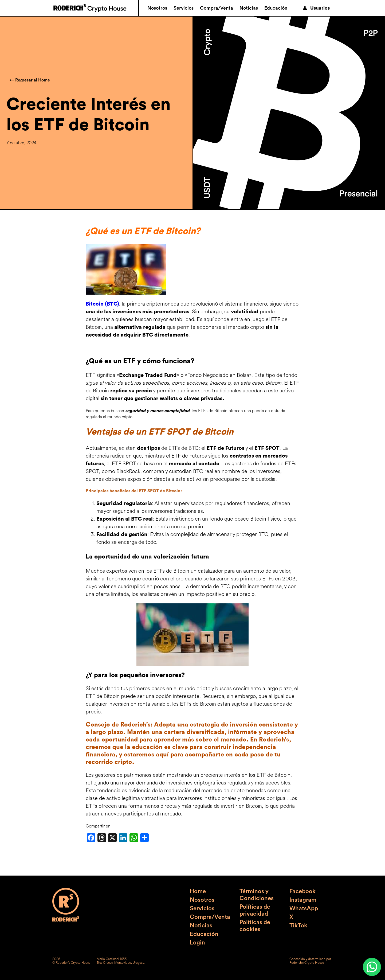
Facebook (302, 891)
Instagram (303, 900)
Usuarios (316, 8)
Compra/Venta (217, 8)
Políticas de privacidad (255, 910)
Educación (276, 8)
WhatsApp (304, 908)
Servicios (184, 8)
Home (198, 891)
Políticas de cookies (255, 926)
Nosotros (157, 8)
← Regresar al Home (30, 80)
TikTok (298, 926)
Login (197, 943)
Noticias (249, 8)
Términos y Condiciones (257, 895)
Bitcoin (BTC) (102, 304)
